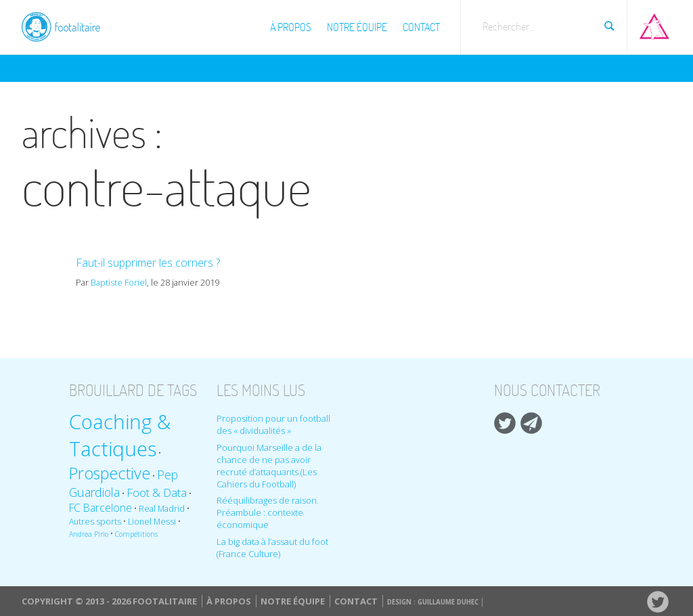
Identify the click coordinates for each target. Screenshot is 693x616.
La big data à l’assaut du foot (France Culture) (272, 548)
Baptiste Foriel (119, 282)
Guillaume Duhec (448, 602)
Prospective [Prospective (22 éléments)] (110, 473)
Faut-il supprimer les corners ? (148, 263)
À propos (291, 27)
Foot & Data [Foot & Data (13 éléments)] (157, 492)
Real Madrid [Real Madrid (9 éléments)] (162, 509)
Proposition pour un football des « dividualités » (273, 424)
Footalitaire (69, 25)
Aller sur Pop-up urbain (654, 24)
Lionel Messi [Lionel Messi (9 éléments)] (152, 522)
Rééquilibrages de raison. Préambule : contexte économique (268, 512)
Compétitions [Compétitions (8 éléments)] (136, 534)
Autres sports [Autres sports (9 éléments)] (95, 522)
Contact (421, 27)
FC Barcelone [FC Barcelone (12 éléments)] (100, 508)
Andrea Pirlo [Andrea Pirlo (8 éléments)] (89, 534)
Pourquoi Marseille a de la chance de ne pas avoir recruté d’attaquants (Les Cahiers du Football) (269, 466)
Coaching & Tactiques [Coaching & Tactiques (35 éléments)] (120, 435)
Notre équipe (357, 27)
